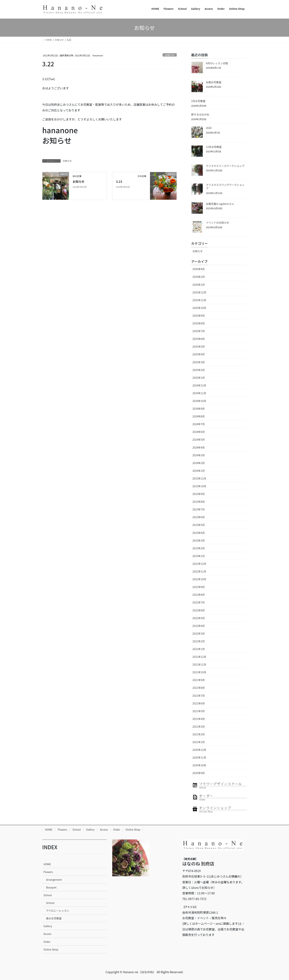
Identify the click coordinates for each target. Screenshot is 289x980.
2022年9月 (199, 587)
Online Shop (133, 829)
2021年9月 (199, 680)
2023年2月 (199, 548)
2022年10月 (199, 579)
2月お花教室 (198, 101)
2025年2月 (199, 370)
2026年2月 (199, 277)
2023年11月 (199, 478)
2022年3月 (199, 633)
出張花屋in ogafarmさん (220, 204)
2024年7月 (199, 424)
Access (104, 829)
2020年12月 (199, 750)
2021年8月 (199, 688)
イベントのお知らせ (217, 223)
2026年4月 (199, 269)
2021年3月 (199, 727)
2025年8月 (199, 323)
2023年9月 (199, 494)
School (77, 829)
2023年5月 (199, 525)
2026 (209, 128)
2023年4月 (199, 533)
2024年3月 (199, 455)
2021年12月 (199, 657)
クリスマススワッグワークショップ (225, 187)
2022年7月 (199, 602)
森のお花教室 (54, 918)
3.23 (119, 181)
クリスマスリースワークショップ (225, 166)
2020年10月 (199, 765)
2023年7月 (199, 509)
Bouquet (51, 887)
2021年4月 (199, 719)
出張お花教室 (214, 82)
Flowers (62, 829)
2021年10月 (199, 672)
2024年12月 (199, 385)
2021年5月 (199, 711)
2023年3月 (199, 540)
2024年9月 (199, 409)
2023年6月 (199, 517)
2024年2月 (199, 463)
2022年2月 (199, 641)
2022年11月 (199, 571)
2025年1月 (199, 378)
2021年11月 (199, 664)
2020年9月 (199, 773)
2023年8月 (199, 502)
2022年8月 (199, 595)
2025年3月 (199, 362)
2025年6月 (199, 339)
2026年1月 (199, 285)
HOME (49, 829)
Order (117, 829)
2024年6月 (199, 432)
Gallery (90, 829)
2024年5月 (199, 440)
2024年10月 (199, 401)
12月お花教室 (214, 147)
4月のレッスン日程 (217, 63)
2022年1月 (199, 649)
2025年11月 (199, 300)
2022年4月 (199, 626)
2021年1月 (199, 742)
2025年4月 (199, 354)
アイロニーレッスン (58, 911)
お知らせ (170, 55)
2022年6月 (199, 610)
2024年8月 (199, 416)
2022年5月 (199, 618)
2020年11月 (199, 757)
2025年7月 (199, 331)
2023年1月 (199, 556)
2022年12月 (199, 564)
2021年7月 (199, 696)
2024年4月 (199, 447)
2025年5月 (199, 346)
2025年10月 (199, 308)
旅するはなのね (200, 114)
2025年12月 (199, 292)
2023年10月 (199, 486)
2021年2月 (199, 734)
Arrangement (54, 880)
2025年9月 (199, 316)
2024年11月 (199, 393)
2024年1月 (199, 471)
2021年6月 (199, 703)
